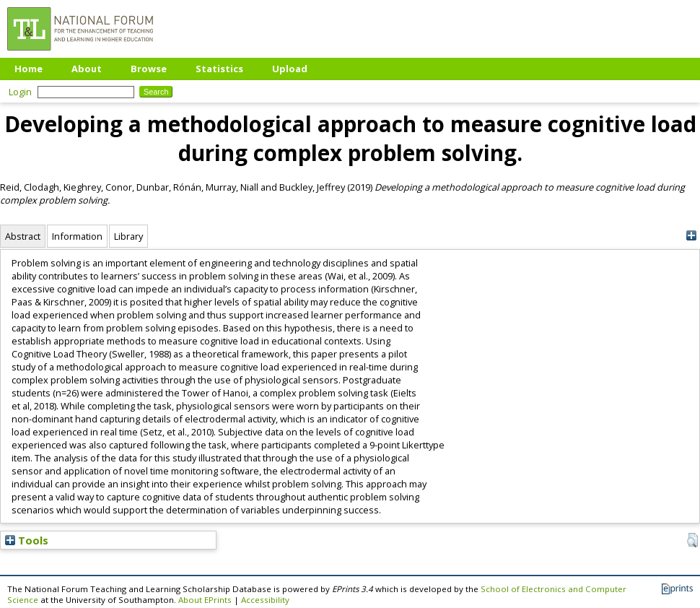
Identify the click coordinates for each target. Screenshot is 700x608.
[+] (691, 236)
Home (29, 69)
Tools (27, 540)
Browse (149, 69)
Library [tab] (128, 236)
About (87, 69)
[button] (692, 540)
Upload (290, 69)
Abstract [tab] (23, 236)
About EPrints (205, 600)
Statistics (219, 69)
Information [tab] (77, 236)
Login (20, 92)
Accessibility (265, 600)
